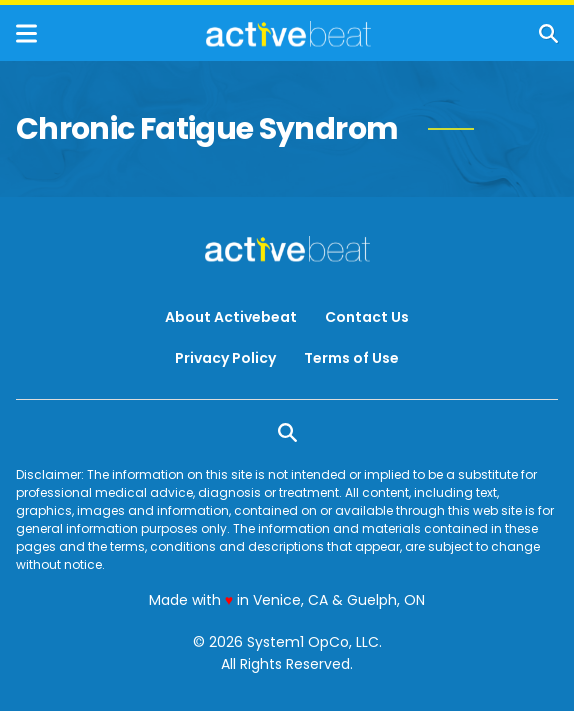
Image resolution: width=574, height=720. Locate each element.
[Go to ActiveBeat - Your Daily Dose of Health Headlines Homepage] (288, 34)
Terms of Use (351, 358)
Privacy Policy (225, 358)
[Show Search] (548, 33)
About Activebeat (231, 317)
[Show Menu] (26, 33)
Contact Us (367, 317)
